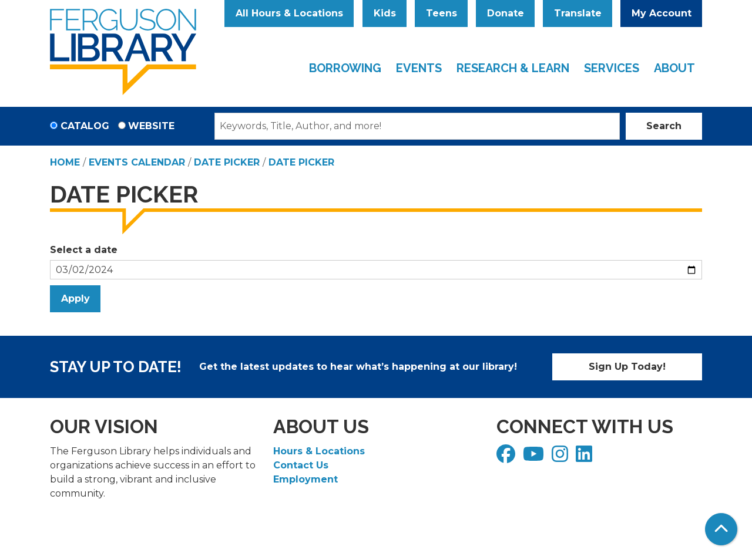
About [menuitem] (674, 68)
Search (664, 126)
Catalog (85, 126)
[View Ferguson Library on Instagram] (561, 458)
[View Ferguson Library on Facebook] (507, 458)
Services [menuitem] (612, 68)
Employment (305, 479)
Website (151, 126)
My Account (662, 13)
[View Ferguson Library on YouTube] (535, 458)
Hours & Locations (319, 451)
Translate (578, 13)
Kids (385, 13)
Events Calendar (137, 162)
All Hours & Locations (289, 13)
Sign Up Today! (627, 367)
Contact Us (301, 465)
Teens (442, 13)
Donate (506, 13)
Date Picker (227, 162)
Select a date (84, 250)
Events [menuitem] (419, 68)
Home (65, 162)
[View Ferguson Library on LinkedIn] (585, 458)
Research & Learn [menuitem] (513, 68)
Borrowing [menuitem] (345, 68)
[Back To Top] (721, 529)
